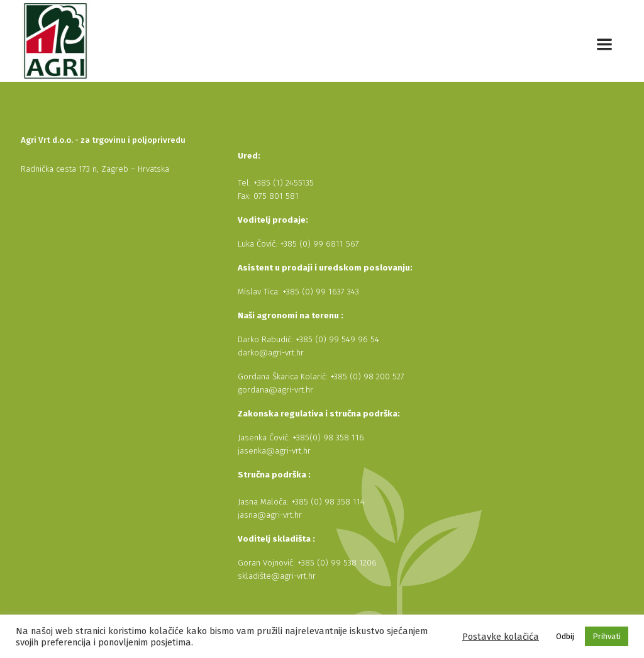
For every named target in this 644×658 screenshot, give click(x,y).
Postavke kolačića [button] (501, 637)
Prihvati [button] (607, 636)
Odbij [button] (565, 636)
